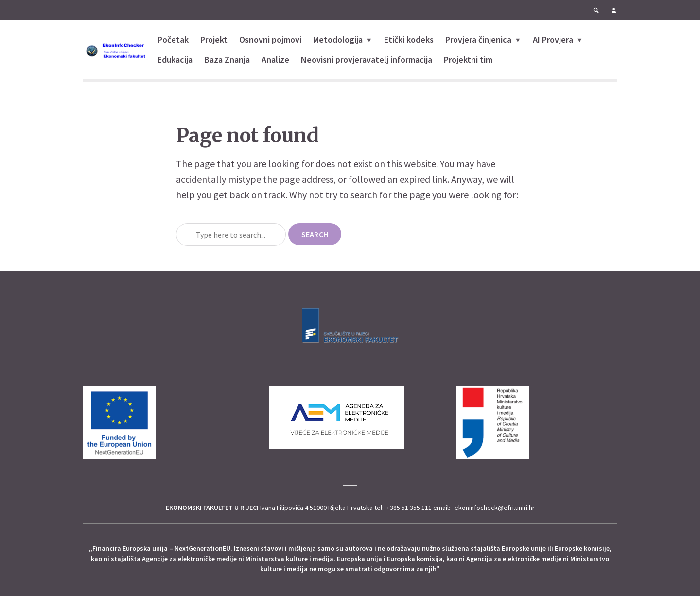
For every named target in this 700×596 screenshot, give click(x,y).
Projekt (214, 40)
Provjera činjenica (478, 40)
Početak (173, 40)
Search (315, 234)
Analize (275, 60)
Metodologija (338, 40)
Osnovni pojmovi (270, 40)
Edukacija (175, 60)
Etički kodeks (409, 40)
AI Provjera (553, 40)
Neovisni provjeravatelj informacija (367, 60)
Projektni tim (468, 60)
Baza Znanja (227, 60)
